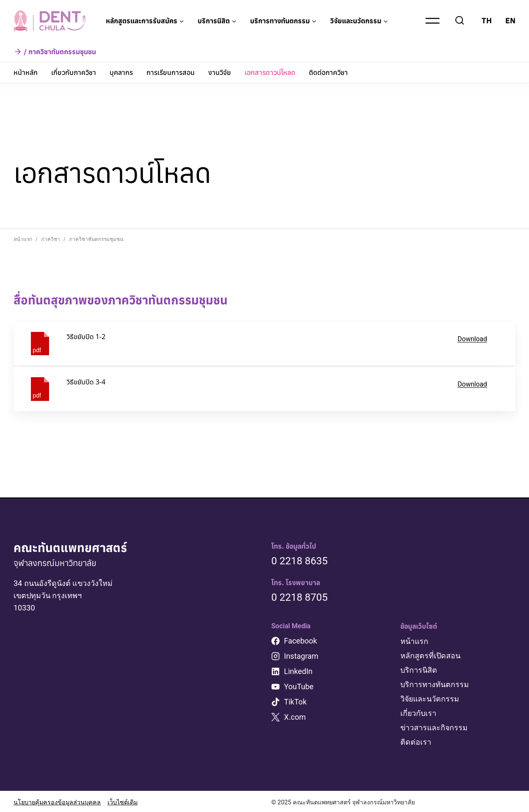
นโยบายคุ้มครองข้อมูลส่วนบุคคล (57, 800)
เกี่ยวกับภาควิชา (74, 72)
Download (472, 339)
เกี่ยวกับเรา (419, 712)
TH (487, 21)
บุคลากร (121, 72)
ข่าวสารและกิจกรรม (434, 726)
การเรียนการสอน (171, 72)
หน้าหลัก (26, 72)
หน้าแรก (415, 642)
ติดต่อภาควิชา (328, 72)
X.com (295, 717)
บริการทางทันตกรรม (435, 684)
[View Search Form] (460, 21)
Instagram (301, 656)
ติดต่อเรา (416, 740)
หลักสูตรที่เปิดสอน (430, 656)
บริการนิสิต (419, 670)
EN (510, 21)
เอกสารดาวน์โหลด (270, 72)
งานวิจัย (220, 72)
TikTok (295, 702)
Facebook (300, 641)
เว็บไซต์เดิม (123, 800)
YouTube (299, 687)
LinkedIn (298, 672)
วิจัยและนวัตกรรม (430, 698)
